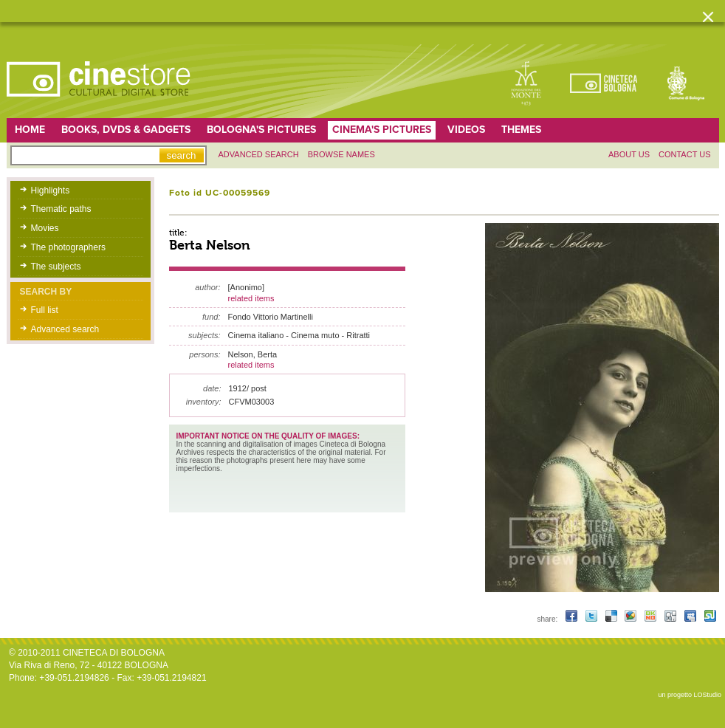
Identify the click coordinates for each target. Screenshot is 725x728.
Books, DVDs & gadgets (126, 130)
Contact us (685, 154)
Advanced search (259, 154)
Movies (45, 228)
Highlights (51, 190)
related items (251, 298)
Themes (521, 130)
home (30, 130)
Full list (45, 310)
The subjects (56, 267)
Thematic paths (61, 209)
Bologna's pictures (261, 130)
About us (629, 154)
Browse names (341, 154)
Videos (466, 130)
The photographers (68, 247)
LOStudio (707, 695)
